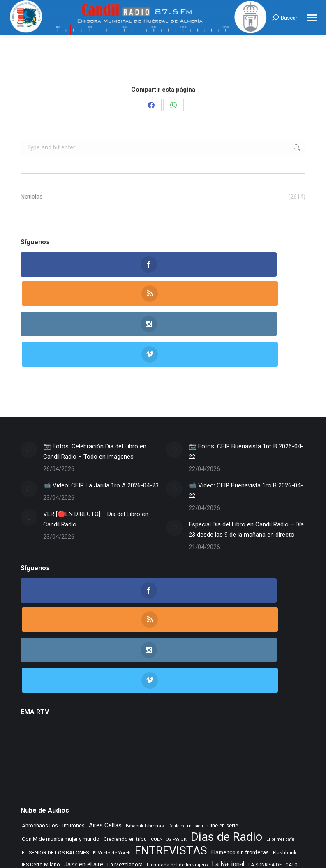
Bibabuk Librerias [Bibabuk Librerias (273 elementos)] (145, 707)
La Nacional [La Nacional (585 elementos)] (228, 745)
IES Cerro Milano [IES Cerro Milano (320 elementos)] (41, 745)
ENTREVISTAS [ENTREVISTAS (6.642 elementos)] (171, 731)
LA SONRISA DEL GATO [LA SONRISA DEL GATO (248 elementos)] (273, 746)
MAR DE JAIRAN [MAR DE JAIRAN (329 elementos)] (120, 757)
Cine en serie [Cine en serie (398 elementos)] (223, 706)
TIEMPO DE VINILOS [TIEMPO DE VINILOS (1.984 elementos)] (115, 792)
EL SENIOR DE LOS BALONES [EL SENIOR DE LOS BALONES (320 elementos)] (55, 734)
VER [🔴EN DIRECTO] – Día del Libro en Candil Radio (96, 460)
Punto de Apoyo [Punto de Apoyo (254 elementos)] (151, 769)
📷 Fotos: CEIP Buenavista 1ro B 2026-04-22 (246, 392)
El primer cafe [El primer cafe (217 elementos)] (280, 720)
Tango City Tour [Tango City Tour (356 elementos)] (201, 780)
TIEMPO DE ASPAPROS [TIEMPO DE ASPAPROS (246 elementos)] (46, 793)
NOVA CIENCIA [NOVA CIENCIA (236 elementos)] (72, 769)
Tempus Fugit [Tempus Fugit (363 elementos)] (240, 780)
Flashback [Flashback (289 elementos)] (285, 734)
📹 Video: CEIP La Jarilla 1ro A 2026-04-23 (101, 426)
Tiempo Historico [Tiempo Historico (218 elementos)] (177, 793)
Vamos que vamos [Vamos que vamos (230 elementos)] (261, 793)
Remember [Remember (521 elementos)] (260, 769)
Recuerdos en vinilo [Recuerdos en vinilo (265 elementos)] (220, 769)
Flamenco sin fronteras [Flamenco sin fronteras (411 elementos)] (240, 733)
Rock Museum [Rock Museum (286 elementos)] (91, 781)
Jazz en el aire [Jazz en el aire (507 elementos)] (84, 745)
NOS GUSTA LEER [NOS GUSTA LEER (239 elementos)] (253, 758)
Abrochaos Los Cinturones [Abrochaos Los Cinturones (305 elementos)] (53, 706)
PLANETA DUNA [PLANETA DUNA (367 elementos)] (111, 769)
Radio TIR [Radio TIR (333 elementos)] (183, 769)
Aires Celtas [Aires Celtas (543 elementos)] (105, 706)
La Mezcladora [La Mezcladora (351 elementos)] (125, 745)
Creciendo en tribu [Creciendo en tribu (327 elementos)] (125, 720)
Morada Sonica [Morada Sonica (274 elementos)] (161, 758)
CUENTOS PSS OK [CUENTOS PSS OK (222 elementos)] (169, 720)
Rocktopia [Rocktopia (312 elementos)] (123, 780)
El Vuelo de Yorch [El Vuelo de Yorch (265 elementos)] (112, 734)
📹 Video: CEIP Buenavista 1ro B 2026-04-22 (246, 431)
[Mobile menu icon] (312, 18)
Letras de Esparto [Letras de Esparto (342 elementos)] (76, 757)
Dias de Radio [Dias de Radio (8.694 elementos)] (227, 718)
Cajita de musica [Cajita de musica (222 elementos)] (186, 707)
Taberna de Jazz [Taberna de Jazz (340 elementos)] (159, 780)
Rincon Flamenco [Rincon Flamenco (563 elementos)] (46, 780)
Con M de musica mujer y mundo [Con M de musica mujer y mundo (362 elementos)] (61, 720)
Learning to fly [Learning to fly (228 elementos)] (36, 758)
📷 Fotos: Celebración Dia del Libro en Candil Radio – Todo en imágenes (95, 392)
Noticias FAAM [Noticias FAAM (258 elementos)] (37, 769)
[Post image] (29, 390)
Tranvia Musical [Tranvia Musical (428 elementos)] (217, 793)
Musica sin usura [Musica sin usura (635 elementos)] (206, 757)
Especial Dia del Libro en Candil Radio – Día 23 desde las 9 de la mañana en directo (246, 470)
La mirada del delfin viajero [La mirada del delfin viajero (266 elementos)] (177, 746)
